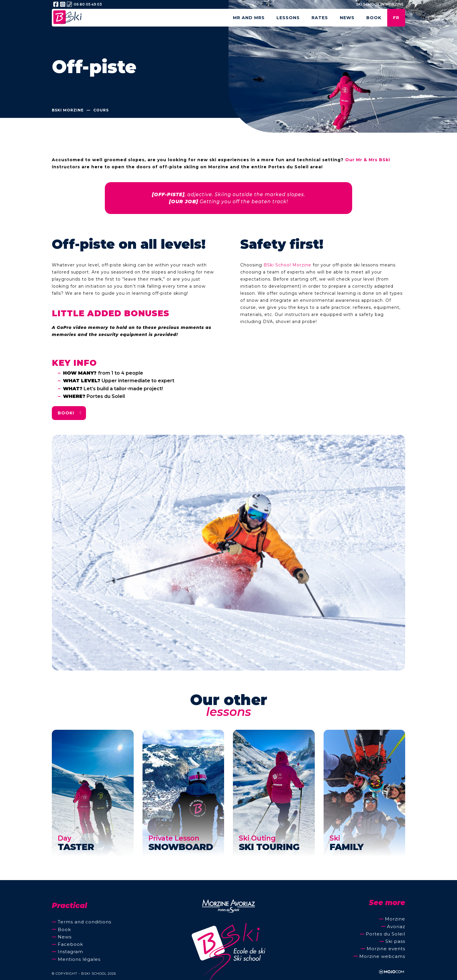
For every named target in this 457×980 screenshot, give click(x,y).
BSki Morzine (68, 110)
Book (374, 18)
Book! (66, 413)
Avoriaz (396, 927)
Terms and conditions (85, 922)
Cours (101, 110)
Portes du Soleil (385, 934)
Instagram (70, 952)
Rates (320, 18)
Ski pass (395, 941)
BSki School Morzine (287, 265)
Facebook (70, 944)
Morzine (395, 919)
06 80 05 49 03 (84, 4)
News (347, 18)
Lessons (288, 18)
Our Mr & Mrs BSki (368, 160)
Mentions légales (79, 959)
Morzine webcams (382, 956)
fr (396, 18)
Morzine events (386, 949)
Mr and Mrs (249, 18)
